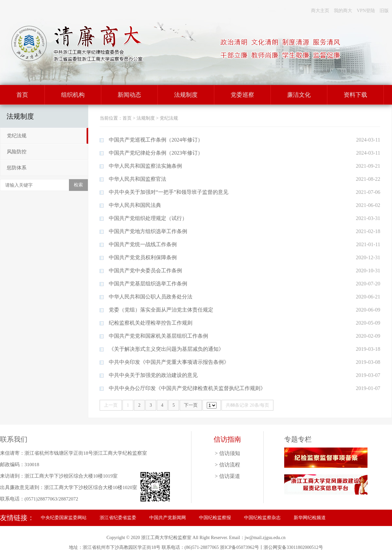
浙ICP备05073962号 (239, 547)
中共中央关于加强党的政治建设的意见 (153, 375)
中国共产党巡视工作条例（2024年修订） (156, 140)
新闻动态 (129, 95)
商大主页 (320, 11)
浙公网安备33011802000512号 (293, 547)
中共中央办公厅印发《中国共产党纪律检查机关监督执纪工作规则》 (187, 388)
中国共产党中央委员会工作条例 (145, 271)
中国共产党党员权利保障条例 (143, 257)
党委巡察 (242, 95)
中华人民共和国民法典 (135, 205)
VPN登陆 (366, 11)
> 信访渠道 (227, 476)
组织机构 (73, 95)
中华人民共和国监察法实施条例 (145, 166)
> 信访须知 (227, 453)
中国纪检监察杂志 (262, 518)
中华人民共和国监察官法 (138, 179)
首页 (22, 95)
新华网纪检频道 (310, 518)
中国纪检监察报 (215, 518)
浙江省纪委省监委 (118, 518)
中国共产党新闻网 (168, 518)
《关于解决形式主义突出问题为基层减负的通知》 (166, 349)
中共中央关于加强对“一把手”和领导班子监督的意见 (169, 192)
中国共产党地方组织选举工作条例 (148, 231)
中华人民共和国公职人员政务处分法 (151, 297)
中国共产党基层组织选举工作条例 (148, 284)
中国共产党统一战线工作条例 (143, 244)
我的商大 (343, 11)
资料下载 (355, 95)
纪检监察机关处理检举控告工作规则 (151, 323)
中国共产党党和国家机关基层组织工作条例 (158, 336)
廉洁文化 (299, 95)
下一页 (191, 405)
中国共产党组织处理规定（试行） (148, 218)
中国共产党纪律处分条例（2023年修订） (156, 153)
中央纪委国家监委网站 (64, 518)
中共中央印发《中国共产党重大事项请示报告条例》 (169, 362)
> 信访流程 (227, 465)
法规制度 (186, 95)
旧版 (384, 11)
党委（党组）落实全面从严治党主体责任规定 (161, 310)
